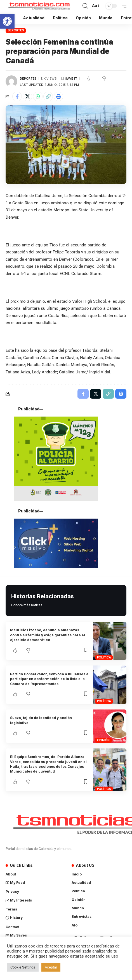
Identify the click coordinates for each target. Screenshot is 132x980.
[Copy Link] (48, 96)
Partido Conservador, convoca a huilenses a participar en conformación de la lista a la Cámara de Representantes (49, 679)
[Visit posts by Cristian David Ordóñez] (11, 81)
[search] (85, 6)
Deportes (16, 30)
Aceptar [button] (51, 967)
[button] (7, 21)
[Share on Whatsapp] (38, 96)
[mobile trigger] (122, 6)
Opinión (103, 740)
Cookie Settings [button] (23, 967)
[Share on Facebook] (17, 96)
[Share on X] (27, 96)
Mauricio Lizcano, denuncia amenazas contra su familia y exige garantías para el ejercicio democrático (48, 635)
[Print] (58, 96)
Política (104, 657)
